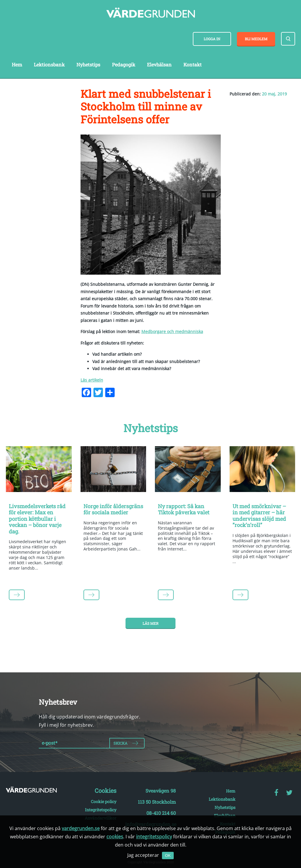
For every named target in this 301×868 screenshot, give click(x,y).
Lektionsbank (49, 64)
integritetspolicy (154, 837)
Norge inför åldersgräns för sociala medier (113, 509)
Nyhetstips (88, 64)
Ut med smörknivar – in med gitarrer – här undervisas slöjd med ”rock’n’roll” (259, 516)
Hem (17, 64)
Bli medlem (256, 39)
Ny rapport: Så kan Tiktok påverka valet (184, 509)
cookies (115, 837)
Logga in (212, 39)
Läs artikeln (92, 380)
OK (168, 856)
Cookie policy (104, 801)
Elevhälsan (159, 64)
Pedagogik (124, 64)
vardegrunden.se (81, 828)
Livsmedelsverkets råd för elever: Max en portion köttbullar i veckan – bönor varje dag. (37, 519)
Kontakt (193, 64)
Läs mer (150, 623)
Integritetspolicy (101, 810)
